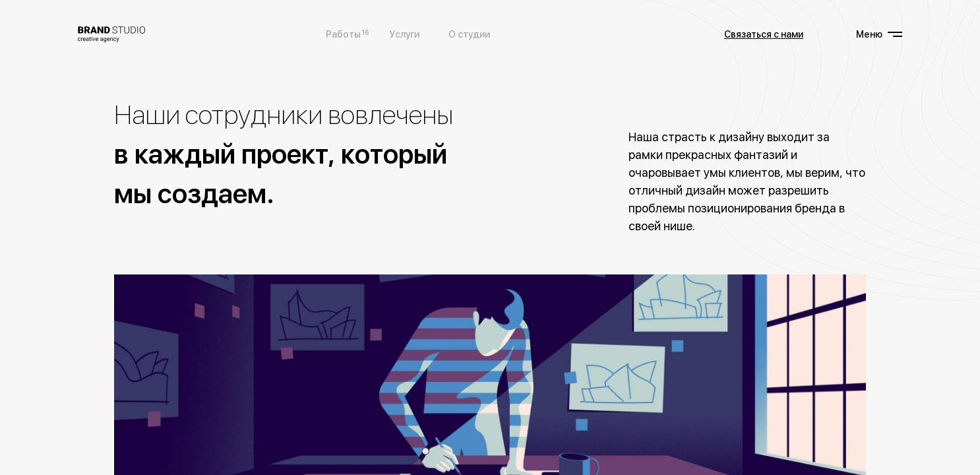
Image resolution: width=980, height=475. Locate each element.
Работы (343, 34)
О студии (469, 34)
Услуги (405, 34)
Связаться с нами (764, 34)
